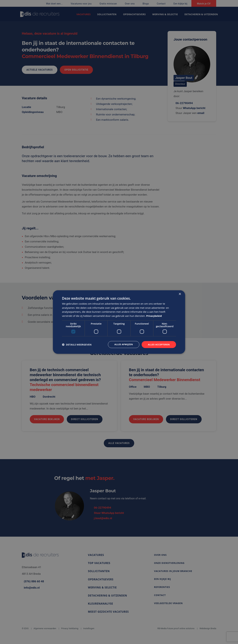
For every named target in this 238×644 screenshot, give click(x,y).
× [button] (180, 294)
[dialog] (119, 322)
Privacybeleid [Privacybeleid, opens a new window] (155, 316)
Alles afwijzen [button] (122, 344)
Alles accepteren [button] (158, 344)
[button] (77, 345)
